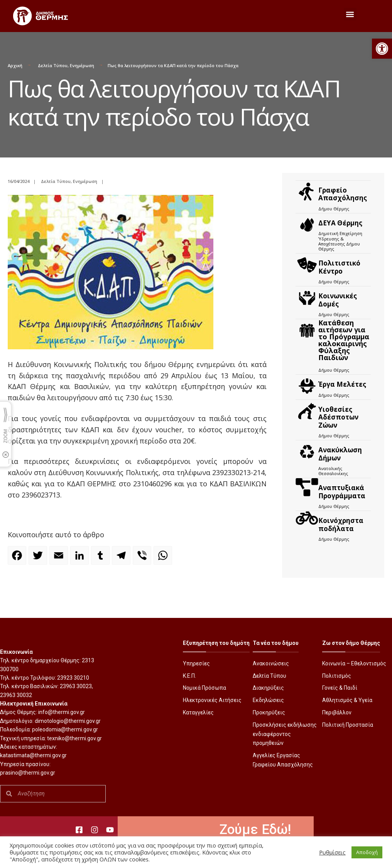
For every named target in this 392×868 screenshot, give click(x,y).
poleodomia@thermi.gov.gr (65, 729)
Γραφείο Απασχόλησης (343, 194)
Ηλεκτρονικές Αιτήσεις (212, 700)
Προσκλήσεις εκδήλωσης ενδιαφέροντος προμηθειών (285, 734)
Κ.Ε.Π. (189, 676)
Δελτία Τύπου (53, 65)
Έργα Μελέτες (342, 384)
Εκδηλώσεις (268, 700)
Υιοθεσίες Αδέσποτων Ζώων (338, 417)
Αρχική (15, 65)
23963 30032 (16, 695)
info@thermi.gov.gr (62, 712)
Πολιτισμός (337, 676)
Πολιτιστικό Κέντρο (339, 267)
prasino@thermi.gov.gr (28, 773)
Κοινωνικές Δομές (338, 300)
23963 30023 (76, 686)
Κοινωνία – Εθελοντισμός (354, 663)
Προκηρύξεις (269, 712)
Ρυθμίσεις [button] (332, 852)
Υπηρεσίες (196, 663)
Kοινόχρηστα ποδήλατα (341, 524)
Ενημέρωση (82, 65)
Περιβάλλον (337, 712)
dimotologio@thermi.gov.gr (68, 721)
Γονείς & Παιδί (340, 688)
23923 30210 (73, 678)
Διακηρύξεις (268, 688)
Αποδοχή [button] (367, 852)
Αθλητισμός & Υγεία (347, 700)
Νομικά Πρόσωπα (204, 688)
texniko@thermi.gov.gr (74, 738)
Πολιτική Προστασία (348, 725)
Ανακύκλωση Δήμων (340, 454)
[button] (382, 49)
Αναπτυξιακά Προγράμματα (342, 492)
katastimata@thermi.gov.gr (33, 755)
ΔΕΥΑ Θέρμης (340, 223)
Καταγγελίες (198, 712)
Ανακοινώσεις (271, 663)
